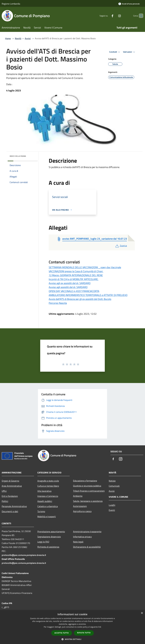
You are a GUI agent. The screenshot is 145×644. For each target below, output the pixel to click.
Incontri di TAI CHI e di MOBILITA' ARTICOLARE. (74, 279)
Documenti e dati (10, 511)
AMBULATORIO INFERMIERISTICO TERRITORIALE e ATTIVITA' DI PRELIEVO (88, 295)
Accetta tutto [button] (62, 633)
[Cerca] (140, 16)
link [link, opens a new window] (100, 627)
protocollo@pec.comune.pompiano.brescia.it (24, 555)
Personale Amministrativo (14, 506)
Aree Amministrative (12, 486)
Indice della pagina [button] (18, 156)
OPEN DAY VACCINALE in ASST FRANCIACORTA (74, 291)
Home (8, 38)
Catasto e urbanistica (48, 506)
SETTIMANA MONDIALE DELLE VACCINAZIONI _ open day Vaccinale (85, 267)
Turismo (41, 511)
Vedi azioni (129, 52)
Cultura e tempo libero (48, 486)
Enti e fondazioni (10, 496)
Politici (5, 501)
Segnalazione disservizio (49, 537)
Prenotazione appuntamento (51, 531)
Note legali (78, 542)
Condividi (115, 52)
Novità (18, 38)
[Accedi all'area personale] (129, 4)
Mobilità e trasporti (47, 516)
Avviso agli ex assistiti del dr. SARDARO (70, 283)
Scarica (121, 246)
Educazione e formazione (85, 481)
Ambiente (78, 496)
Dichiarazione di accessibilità (87, 547)
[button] (72, 639)
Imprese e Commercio (48, 496)
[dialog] (72, 627)
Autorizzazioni (80, 506)
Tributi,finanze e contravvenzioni (89, 491)
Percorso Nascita (58, 303)
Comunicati (114, 486)
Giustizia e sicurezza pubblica (87, 486)
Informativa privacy (82, 537)
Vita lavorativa (44, 491)
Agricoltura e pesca (82, 511)
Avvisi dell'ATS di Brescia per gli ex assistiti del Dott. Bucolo (80, 299)
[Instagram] (115, 16)
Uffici (4, 491)
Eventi (112, 510)
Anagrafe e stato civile (48, 481)
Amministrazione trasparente (87, 531)
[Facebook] (108, 16)
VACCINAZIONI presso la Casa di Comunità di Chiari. (76, 271)
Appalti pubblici (45, 501)
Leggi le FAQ (43, 542)
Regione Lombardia (11, 4)
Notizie (112, 481)
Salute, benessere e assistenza (88, 501)
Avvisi (28, 38)
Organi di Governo (10, 481)
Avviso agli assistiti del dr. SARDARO (68, 287)
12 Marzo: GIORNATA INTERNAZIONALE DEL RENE (76, 275)
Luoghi (112, 505)
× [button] (142, 613)
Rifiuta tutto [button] (84, 633)
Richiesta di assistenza (48, 547)
